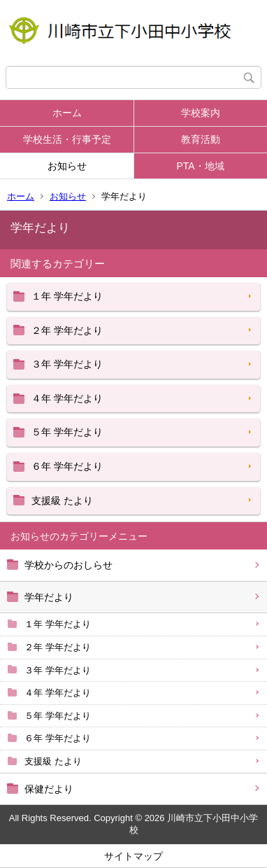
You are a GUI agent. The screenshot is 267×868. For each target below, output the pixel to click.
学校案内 (201, 113)
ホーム (67, 113)
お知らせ (67, 166)
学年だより (49, 597)
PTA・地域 (200, 166)
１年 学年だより (58, 624)
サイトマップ (133, 856)
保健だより (49, 789)
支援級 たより (53, 761)
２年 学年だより (58, 647)
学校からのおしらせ (68, 565)
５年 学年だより (58, 716)
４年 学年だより (58, 693)
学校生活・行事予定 (67, 139)
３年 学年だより (58, 670)
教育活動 (201, 139)
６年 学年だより (58, 738)
